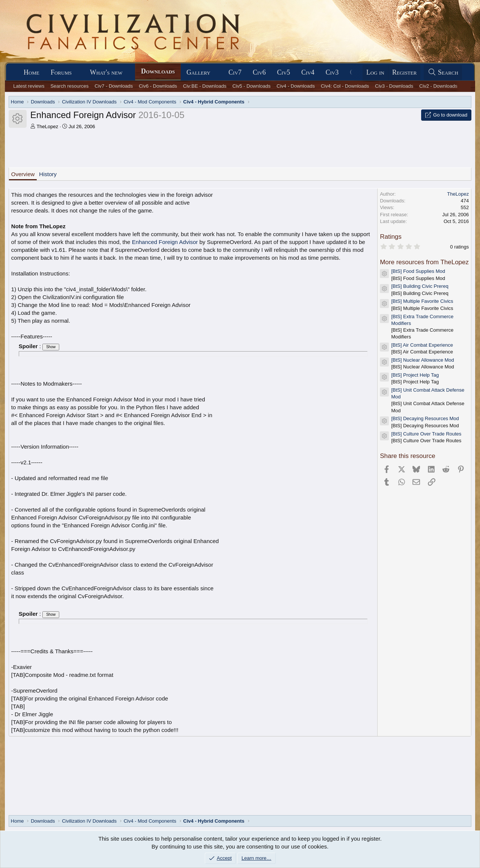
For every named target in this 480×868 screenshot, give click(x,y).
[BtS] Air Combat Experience (422, 345)
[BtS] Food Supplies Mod (418, 271)
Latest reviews (29, 86)
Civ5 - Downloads (252, 86)
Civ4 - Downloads (296, 86)
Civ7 (235, 72)
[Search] (443, 73)
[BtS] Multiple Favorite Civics (422, 301)
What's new (106, 72)
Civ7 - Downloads (114, 86)
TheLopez (47, 126)
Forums (61, 72)
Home (31, 72)
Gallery (198, 72)
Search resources (69, 86)
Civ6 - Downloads (158, 86)
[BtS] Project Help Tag (415, 375)
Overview (23, 174)
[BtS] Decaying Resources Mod (425, 418)
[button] (78, 73)
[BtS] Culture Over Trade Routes (426, 434)
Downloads (158, 71)
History (48, 174)
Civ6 (259, 72)
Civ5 (284, 72)
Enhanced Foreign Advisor (165, 242)
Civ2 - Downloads (438, 86)
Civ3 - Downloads (394, 86)
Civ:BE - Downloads (205, 86)
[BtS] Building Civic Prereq (420, 286)
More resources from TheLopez (424, 262)
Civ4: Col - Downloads (345, 86)
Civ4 (308, 72)
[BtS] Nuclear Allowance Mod (423, 360)
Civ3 (332, 72)
